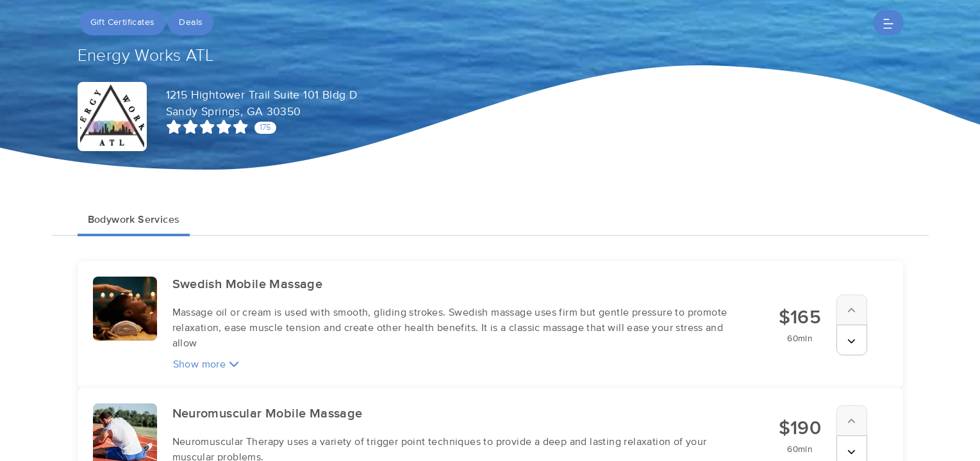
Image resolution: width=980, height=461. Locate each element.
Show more (206, 364)
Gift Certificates (123, 22)
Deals (191, 22)
